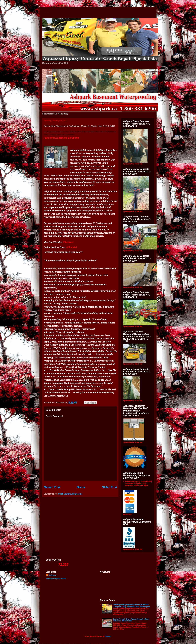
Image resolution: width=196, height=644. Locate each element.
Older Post (109, 487)
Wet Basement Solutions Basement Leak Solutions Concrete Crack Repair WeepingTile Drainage (47, 13)
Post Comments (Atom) (70, 494)
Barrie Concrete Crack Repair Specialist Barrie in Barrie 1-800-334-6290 (131, 620)
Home (81, 487)
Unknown (53, 575)
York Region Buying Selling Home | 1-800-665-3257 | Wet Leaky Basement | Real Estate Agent (131, 606)
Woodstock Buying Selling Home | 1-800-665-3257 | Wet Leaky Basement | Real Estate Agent (138, 484)
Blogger (108, 636)
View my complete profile (56, 579)
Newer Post (52, 487)
